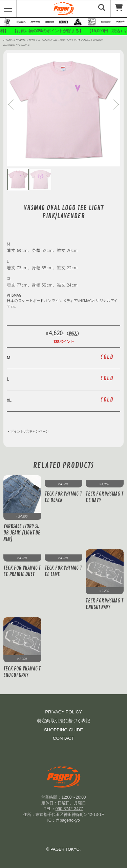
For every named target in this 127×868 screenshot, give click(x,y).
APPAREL (20, 40)
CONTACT (63, 738)
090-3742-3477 (69, 809)
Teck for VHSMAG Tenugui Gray (22, 672)
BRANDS (9, 45)
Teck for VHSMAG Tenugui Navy (104, 604)
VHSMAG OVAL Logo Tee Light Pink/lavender (71, 40)
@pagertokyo (68, 820)
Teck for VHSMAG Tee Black (63, 497)
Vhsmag (23, 45)
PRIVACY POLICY (63, 712)
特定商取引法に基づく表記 (64, 721)
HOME (7, 40)
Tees (32, 40)
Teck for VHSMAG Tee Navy (104, 497)
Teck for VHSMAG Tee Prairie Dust (22, 571)
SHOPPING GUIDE (63, 730)
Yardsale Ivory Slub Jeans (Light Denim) (22, 533)
